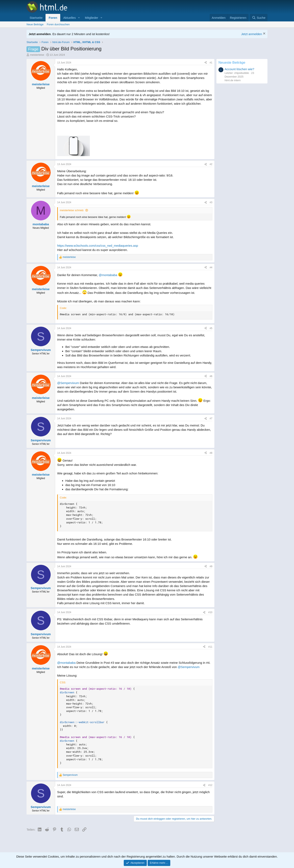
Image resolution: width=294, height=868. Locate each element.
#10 (210, 612)
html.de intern (233, 80)
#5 (211, 328)
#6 (211, 376)
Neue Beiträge (35, 24)
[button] (79, 18)
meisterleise (37, 55)
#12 (210, 785)
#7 (211, 418)
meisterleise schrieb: (72, 210)
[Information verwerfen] (264, 34)
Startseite (36, 18)
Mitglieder (92, 18)
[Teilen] (206, 63)
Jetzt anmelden (252, 34)
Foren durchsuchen (58, 24)
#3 (211, 202)
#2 (211, 164)
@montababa (108, 275)
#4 (211, 268)
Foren (53, 18)
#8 (211, 453)
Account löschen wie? (239, 69)
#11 (210, 647)
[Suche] (259, 18)
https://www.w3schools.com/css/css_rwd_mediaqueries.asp (98, 246)
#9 (211, 566)
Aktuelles (70, 18)
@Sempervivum (68, 383)
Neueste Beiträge (232, 63)
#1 (211, 63)
